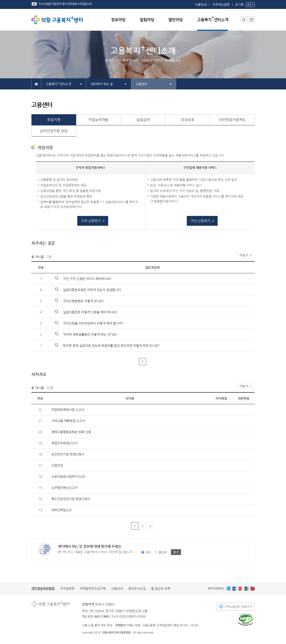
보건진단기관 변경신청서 (68, 454)
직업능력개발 (98, 120)
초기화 (239, 3)
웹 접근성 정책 (161, 588)
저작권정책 (67, 588)
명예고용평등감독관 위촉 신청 (71, 432)
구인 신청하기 (200, 221)
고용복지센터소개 (58, 83)
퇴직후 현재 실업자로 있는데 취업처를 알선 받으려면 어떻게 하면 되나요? (111, 346)
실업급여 (143, 120)
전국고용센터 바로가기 (238, 607)
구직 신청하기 (91, 221)
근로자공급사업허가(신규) (68, 476)
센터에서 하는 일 (102, 84)
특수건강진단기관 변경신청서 (71, 499)
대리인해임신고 (62, 510)
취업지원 (54, 120)
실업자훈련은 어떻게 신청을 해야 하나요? (90, 312)
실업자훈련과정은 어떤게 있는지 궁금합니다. (92, 290)
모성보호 (188, 120)
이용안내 (201, 4)
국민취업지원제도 (232, 120)
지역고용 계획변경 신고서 (68, 421)
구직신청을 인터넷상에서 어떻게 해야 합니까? (93, 323)
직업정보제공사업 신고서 (68, 410)
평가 (176, 552)
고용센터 (141, 84)
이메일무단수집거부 (93, 588)
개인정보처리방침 (43, 588)
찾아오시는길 (137, 588)
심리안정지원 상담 (54, 131)
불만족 (163, 552)
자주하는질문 (221, 4)
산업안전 (57, 465)
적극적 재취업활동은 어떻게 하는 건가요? (90, 334)
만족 (148, 552)
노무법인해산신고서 (64, 488)
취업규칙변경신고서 (64, 443)
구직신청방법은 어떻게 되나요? (84, 301)
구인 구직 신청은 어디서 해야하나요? (87, 279)
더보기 (244, 255)
